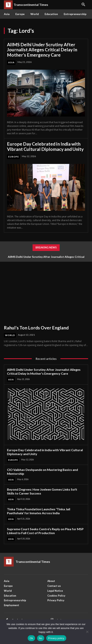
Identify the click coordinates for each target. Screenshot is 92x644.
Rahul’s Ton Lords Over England (36, 328)
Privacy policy (56, 638)
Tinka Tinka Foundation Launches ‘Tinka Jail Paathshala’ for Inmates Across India (39, 511)
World (10, 335)
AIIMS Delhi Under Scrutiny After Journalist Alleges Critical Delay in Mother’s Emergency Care (42, 50)
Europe (14, 157)
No (41, 638)
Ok (31, 638)
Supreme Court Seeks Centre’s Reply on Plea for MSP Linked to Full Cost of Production (45, 531)
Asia (11, 62)
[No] (87, 632)
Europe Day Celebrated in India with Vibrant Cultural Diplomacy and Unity (45, 146)
